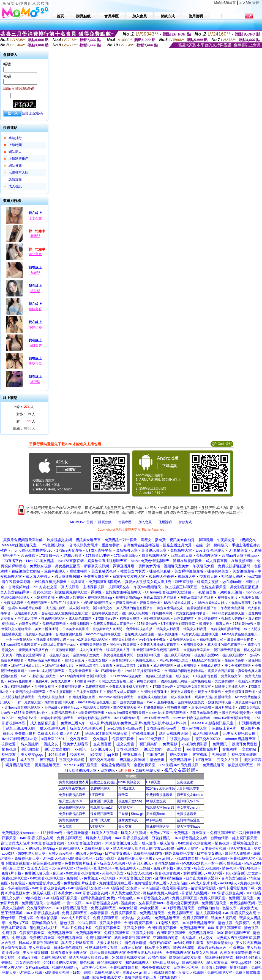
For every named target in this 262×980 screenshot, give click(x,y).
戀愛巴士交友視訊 (103, 782)
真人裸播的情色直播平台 (135, 608)
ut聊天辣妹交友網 (72, 789)
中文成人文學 (28, 619)
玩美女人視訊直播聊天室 (200, 634)
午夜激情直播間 (232, 608)
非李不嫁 (35, 218)
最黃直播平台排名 (240, 639)
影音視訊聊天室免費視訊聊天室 (65, 613)
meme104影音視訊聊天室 (89, 639)
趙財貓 (35, 291)
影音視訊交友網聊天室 (29, 692)
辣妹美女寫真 (128, 820)
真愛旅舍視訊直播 (221, 671)
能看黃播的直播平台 (202, 608)
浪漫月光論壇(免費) (204, 713)
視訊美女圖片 (228, 598)
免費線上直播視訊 (159, 676)
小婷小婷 (35, 327)
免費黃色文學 (231, 676)
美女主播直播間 (47, 629)
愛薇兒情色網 (126, 603)
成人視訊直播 (168, 634)
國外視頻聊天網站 (157, 619)
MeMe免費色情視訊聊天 (240, 634)
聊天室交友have (189, 827)
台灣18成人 (127, 789)
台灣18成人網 (100, 820)
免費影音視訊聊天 (72, 795)
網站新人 (15, 152)
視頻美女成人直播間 (107, 629)
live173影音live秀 (108, 671)
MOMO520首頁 (82, 522)
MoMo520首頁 (225, 3)
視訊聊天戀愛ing (100, 598)
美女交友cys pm (189, 808)
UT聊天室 (153, 782)
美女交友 (125, 827)
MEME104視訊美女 (65, 603)
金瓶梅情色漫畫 (188, 820)
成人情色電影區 (80, 619)
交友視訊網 (185, 782)
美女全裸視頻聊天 (238, 666)
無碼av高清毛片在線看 (160, 598)
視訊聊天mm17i (102, 808)
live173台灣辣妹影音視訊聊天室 (83, 676)
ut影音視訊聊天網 (62, 713)
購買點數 (104, 522)
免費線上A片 (27, 718)
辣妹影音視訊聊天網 (51, 639)
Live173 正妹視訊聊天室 (142, 671)
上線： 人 (24, 407)
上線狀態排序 (18, 159)
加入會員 (145, 522)
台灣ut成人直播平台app (58, 645)
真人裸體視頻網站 (17, 687)
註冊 (25, 113)
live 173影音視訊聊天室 (38, 676)
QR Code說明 (222, 444)
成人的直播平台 (91, 650)
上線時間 (15, 145)
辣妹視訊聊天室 (53, 619)
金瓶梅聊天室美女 (105, 613)
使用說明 (165, 522)
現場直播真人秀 (26, 613)
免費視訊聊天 (13, 603)
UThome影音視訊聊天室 (19, 645)
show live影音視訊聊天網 (126, 713)
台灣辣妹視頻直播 (69, 634)
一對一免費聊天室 (19, 639)
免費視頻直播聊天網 (225, 629)
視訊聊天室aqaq (130, 801)
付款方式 (185, 522)
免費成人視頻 (211, 666)
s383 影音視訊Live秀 (29, 713)
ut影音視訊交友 (188, 789)
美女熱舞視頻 (208, 619)
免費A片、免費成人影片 (53, 681)
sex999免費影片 (20, 681)
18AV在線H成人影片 (178, 603)
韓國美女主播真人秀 (214, 624)
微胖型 (35, 382)
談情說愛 (15, 179)
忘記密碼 (36, 113)
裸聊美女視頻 (130, 619)
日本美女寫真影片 (75, 629)
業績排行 (15, 138)
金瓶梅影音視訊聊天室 (57, 718)
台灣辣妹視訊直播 (139, 629)
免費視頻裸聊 (80, 624)
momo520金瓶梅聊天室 (103, 634)
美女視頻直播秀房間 (118, 655)
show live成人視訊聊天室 (46, 671)
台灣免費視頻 (184, 619)
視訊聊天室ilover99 (160, 808)
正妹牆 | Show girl (131, 814)
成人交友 (182, 676)
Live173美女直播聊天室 (227, 613)
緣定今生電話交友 (170, 608)
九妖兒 (35, 273)
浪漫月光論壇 (201, 708)
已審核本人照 (18, 172)
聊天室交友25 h (70, 801)
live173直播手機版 (152, 639)
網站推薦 (15, 166)
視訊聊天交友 (103, 608)
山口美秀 (35, 345)
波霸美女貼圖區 (123, 639)
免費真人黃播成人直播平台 (113, 624)
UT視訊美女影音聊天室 (178, 624)
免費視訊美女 (69, 820)
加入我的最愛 (249, 3)
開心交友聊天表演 (123, 645)
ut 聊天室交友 (156, 801)
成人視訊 (15, 186)
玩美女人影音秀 (168, 629)
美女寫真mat (155, 814)
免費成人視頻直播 (39, 634)
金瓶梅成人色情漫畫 (139, 634)
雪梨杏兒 (35, 364)
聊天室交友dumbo (190, 795)
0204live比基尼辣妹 (161, 789)
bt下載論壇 (154, 820)
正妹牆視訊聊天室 (72, 808)
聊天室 (123, 795)
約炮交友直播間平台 (191, 613)
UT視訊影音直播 (205, 676)
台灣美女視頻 (29, 624)
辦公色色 (35, 254)
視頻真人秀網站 (233, 619)
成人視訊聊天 (55, 608)
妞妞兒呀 (35, 309)
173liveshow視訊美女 (126, 676)
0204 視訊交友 (129, 782)
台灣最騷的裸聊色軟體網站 (184, 671)
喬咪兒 (35, 236)
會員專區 (125, 522)
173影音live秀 (106, 619)
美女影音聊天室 (80, 671)
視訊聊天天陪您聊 (135, 613)
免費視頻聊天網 (54, 624)
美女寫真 (65, 827)
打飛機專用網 (162, 613)
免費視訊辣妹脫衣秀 (74, 782)
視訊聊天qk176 (188, 801)
